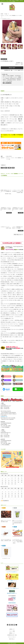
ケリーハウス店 (19, 15)
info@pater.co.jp (4, 417)
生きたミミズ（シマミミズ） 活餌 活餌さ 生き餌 (6, 521)
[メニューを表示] (2, 4)
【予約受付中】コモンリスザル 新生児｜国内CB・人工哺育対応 (18, 209)
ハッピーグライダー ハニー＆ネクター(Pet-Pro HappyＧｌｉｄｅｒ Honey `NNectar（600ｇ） (17, 541)
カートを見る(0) (15, 70)
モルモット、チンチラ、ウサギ (6, 15)
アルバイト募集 (12, 631)
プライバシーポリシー (12, 637)
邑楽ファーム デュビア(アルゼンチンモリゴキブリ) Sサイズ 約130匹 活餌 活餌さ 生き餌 (17, 522)
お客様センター (12, 629)
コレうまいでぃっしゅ (6, 558)
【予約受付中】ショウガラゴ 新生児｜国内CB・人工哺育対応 (6, 209)
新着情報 (14, 15)
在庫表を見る (8, 70)
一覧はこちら (18, 235)
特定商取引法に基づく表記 (12, 635)
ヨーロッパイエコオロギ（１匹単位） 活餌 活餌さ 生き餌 (6, 540)
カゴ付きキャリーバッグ (5, 227)
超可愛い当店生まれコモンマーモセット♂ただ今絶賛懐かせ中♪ (6, 191)
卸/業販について (12, 633)
